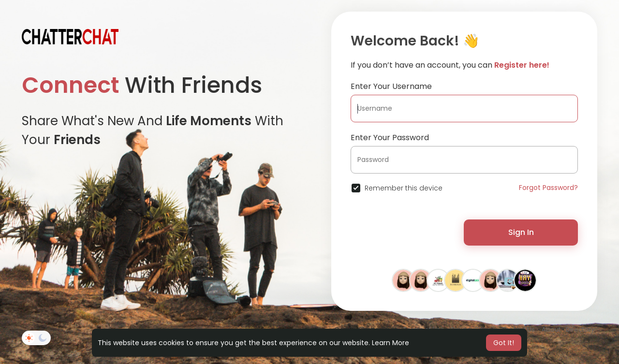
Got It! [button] (504, 343)
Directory (580, 329)
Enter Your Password (390, 138)
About (551, 329)
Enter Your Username (391, 86)
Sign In (521, 232)
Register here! (522, 65)
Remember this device (404, 188)
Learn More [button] (391, 343)
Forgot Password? (548, 188)
